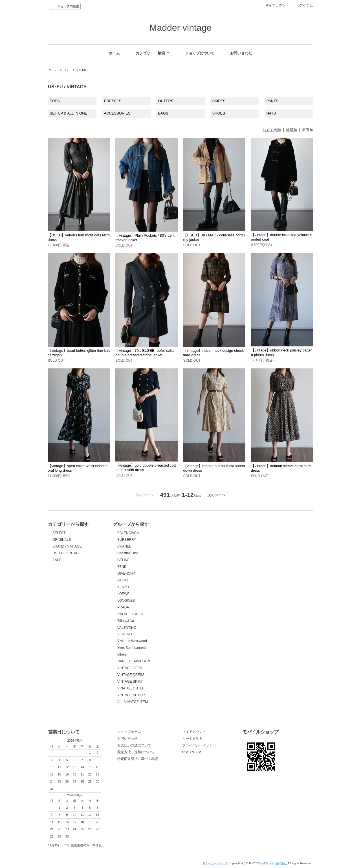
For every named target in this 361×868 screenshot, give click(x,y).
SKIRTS (219, 101)
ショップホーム (129, 732)
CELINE (123, 560)
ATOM (197, 752)
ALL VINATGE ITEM (133, 702)
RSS (186, 752)
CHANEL (124, 546)
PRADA (123, 607)
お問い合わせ (241, 53)
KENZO (123, 587)
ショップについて (200, 53)
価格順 (291, 130)
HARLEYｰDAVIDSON (134, 661)
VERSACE (125, 634)
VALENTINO (127, 628)
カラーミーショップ (215, 863)
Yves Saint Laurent (132, 648)
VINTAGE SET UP (131, 695)
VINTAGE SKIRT (130, 682)
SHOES (219, 113)
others (122, 654)
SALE (57, 560)
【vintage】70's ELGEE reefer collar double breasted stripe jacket (145, 353)
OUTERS (166, 101)
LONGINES (126, 601)
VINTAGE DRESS (131, 675)
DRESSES (113, 101)
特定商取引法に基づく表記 (138, 759)
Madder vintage (180, 28)
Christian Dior (128, 553)
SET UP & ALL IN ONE (69, 113)
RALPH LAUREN (130, 614)
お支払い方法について (134, 745)
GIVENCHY (126, 573)
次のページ (216, 495)
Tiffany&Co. (126, 621)
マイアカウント (277, 5)
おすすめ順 (272, 130)
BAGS (163, 113)
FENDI (122, 567)
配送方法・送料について (136, 752)
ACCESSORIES (117, 113)
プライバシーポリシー (199, 745)
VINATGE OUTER (131, 688)
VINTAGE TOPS (130, 668)
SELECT (59, 533)
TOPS (55, 101)
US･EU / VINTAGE (77, 70)
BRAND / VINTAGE (67, 546)
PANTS (272, 101)
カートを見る (192, 739)
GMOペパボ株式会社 (274, 863)
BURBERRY (127, 540)
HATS (271, 113)
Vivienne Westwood (132, 641)
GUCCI (123, 580)
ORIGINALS (62, 540)
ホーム (114, 53)
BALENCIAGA (128, 533)
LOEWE (123, 594)
